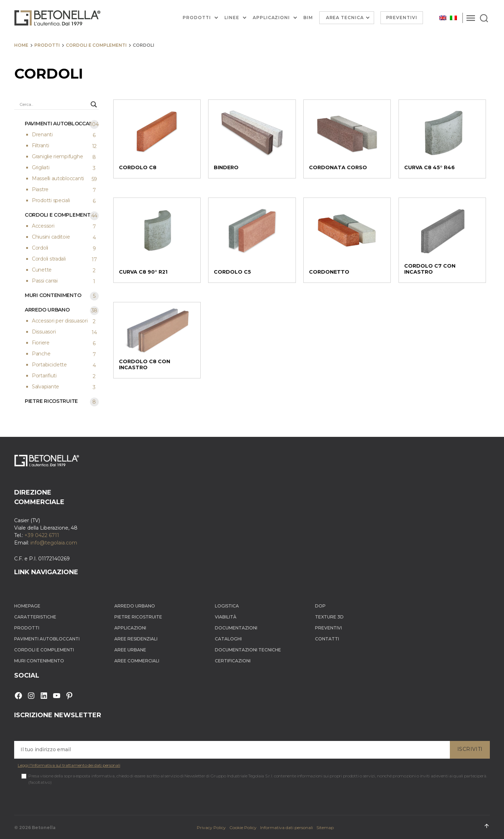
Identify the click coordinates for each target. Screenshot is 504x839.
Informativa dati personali (287, 827)
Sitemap (325, 827)
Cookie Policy (243, 827)
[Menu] (471, 18)
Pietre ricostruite (138, 617)
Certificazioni (233, 661)
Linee (232, 18)
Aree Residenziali (136, 639)
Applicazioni (271, 18)
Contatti (327, 639)
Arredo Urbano (135, 606)
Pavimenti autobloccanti (47, 639)
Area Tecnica (345, 18)
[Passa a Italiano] (453, 18)
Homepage (27, 606)
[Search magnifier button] (94, 104)
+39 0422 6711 (42, 535)
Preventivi (402, 18)
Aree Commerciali (137, 661)
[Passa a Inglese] (443, 18)
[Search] (484, 18)
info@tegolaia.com (54, 543)
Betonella (44, 827)
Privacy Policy (211, 827)
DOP (320, 606)
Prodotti (197, 18)
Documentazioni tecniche (248, 650)
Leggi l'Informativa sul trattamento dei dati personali (69, 765)
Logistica (227, 606)
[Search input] (53, 104)
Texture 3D (329, 617)
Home (21, 45)
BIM (308, 18)
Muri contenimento (39, 661)
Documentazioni (236, 628)
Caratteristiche (35, 617)
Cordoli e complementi (96, 45)
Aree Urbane (130, 650)
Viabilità (226, 617)
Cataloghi (228, 639)
